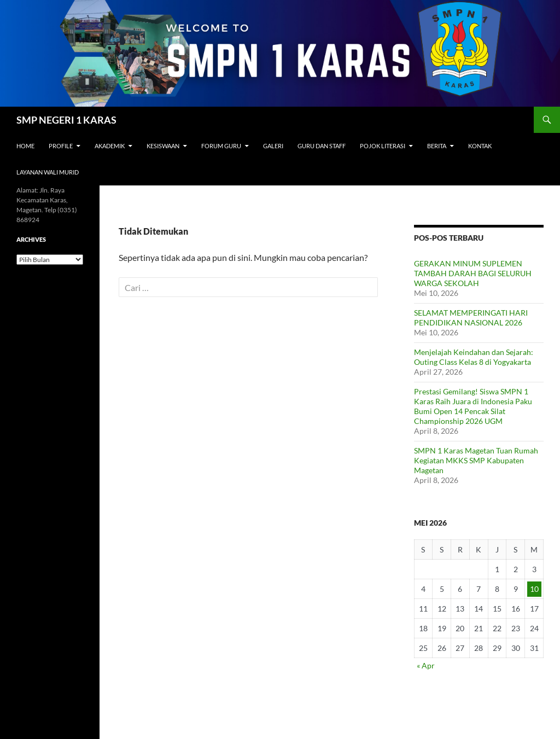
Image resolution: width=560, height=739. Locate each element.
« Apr (426, 665)
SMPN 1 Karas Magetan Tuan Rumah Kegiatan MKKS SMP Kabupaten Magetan (476, 460)
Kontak (480, 146)
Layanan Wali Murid (48, 172)
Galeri (273, 146)
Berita (437, 146)
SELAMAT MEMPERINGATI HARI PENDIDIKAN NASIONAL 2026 (471, 318)
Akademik (110, 146)
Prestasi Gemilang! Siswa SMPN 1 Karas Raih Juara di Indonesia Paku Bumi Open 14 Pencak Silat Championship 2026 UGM (473, 406)
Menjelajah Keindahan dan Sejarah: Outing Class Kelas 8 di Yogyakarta (474, 357)
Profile (61, 146)
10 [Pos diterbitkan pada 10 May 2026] (534, 589)
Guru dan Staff (322, 146)
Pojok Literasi (383, 146)
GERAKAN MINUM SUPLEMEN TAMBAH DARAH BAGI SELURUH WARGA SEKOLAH (473, 273)
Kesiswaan (163, 146)
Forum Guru (221, 146)
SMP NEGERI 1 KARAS (66, 120)
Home (25, 146)
